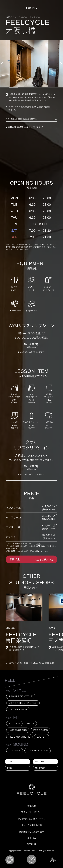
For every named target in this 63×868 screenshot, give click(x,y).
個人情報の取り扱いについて (32, 819)
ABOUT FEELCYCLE (21, 696)
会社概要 (32, 806)
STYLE (13, 690)
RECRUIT (31, 844)
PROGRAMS (41, 730)
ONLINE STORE (18, 710)
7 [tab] (59, 87)
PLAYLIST (15, 751)
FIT (13, 717)
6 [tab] (49, 87)
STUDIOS (14, 723)
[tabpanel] (31, 63)
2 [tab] (13, 87)
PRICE (30, 723)
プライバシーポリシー (32, 812)
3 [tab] (22, 87)
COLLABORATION (38, 751)
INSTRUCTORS (18, 730)
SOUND (13, 744)
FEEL (10, 680)
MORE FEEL (23, 703)
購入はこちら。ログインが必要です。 (32, 352)
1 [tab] (4, 87)
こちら (38, 544)
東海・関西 (23, 663)
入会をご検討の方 (31, 559)
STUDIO (10, 663)
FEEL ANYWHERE (19, 737)
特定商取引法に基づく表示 (32, 832)
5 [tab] (41, 87)
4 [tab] (31, 87)
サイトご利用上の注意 (32, 825)
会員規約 (32, 838)
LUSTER (41, 737)
